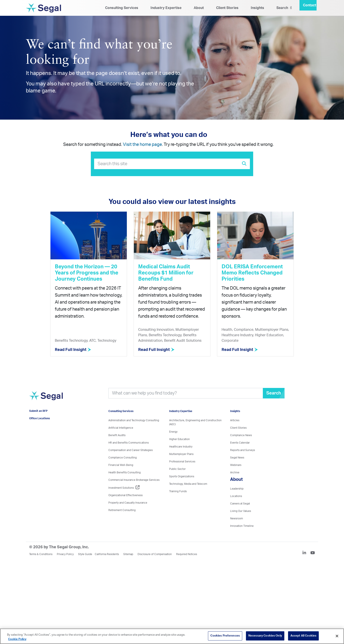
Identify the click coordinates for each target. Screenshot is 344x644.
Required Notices (187, 554)
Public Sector (177, 469)
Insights (257, 8)
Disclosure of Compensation (155, 554)
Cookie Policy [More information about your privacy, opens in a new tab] (17, 639)
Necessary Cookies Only (265, 636)
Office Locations (39, 418)
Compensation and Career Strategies (131, 450)
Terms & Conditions (41, 554)
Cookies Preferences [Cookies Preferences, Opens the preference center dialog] (225, 636)
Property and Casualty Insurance (128, 503)
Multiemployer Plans (181, 454)
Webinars (236, 465)
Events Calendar (240, 443)
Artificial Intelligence (121, 428)
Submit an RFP (38, 411)
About (199, 8)
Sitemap (128, 554)
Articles (235, 420)
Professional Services (182, 462)
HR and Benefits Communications (129, 443)
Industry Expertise (166, 8)
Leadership (237, 489)
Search (274, 393)
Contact (310, 5)
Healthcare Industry (181, 447)
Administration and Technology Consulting (134, 420)
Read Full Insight (73, 350)
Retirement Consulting (122, 510)
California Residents (107, 554)
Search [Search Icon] (284, 8)
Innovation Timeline (242, 526)
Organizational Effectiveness (125, 495)
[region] (172, 636)
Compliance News (241, 435)
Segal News (237, 458)
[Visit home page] (46, 398)
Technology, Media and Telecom (188, 484)
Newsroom (236, 518)
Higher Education (179, 439)
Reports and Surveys (243, 450)
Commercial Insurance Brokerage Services (134, 480)
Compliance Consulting (123, 458)
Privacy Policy (65, 554)
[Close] (337, 636)
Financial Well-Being (121, 465)
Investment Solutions (124, 488)
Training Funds (178, 491)
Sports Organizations (182, 476)
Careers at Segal (240, 504)
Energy (173, 432)
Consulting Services (122, 8)
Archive (235, 472)
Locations (236, 496)
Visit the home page (142, 145)
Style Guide (85, 554)
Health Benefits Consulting (125, 472)
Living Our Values (241, 511)
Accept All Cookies (303, 636)
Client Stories (227, 8)
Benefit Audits (117, 435)
